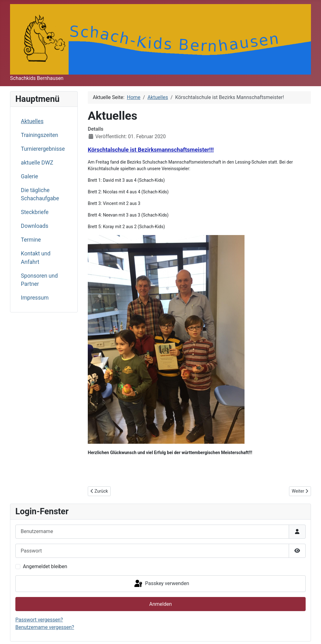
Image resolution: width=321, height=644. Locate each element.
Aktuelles (32, 121)
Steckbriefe (35, 212)
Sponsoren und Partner (39, 280)
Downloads (35, 226)
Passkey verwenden (161, 584)
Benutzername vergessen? (45, 627)
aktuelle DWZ (37, 163)
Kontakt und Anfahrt (36, 258)
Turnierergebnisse (43, 149)
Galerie (30, 176)
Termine (31, 240)
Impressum (35, 298)
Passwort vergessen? (39, 620)
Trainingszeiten (40, 135)
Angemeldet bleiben (45, 566)
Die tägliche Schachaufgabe (40, 194)
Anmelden (160, 604)
